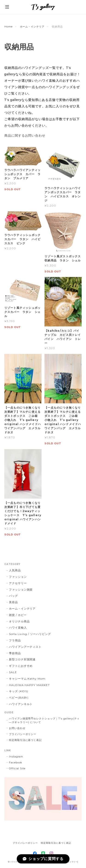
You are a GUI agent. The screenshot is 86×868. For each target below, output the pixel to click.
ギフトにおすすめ (21, 666)
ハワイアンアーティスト (25, 647)
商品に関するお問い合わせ (25, 136)
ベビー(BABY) (19, 698)
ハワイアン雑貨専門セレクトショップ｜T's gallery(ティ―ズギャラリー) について (44, 720)
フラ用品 (15, 640)
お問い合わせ (17, 728)
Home (8, 27)
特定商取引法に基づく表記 (25, 740)
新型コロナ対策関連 (22, 659)
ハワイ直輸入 (18, 628)
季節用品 (15, 653)
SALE (13, 672)
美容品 (13, 602)
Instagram (16, 757)
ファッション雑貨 (21, 590)
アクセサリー (18, 583)
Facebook (16, 762)
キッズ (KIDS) (19, 691)
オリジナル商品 (19, 621)
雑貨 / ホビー (18, 615)
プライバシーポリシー (23, 734)
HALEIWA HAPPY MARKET (29, 685)
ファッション (18, 577)
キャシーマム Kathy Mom (27, 679)
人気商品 (15, 570)
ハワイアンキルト (21, 704)
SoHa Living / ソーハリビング (30, 634)
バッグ (13, 596)
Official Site (17, 768)
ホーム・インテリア (32, 27)
